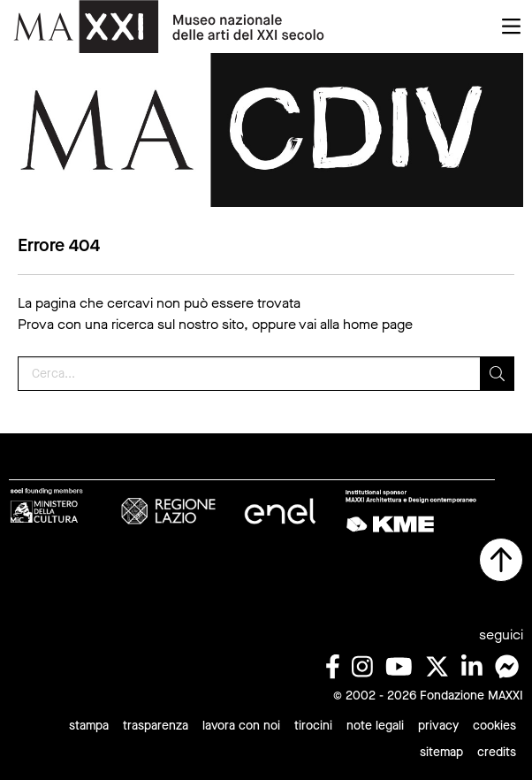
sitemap (441, 752)
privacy (438, 726)
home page (378, 324)
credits (497, 752)
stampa (89, 726)
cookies (494, 726)
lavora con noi (241, 726)
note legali (375, 726)
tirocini (313, 726)
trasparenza (156, 726)
